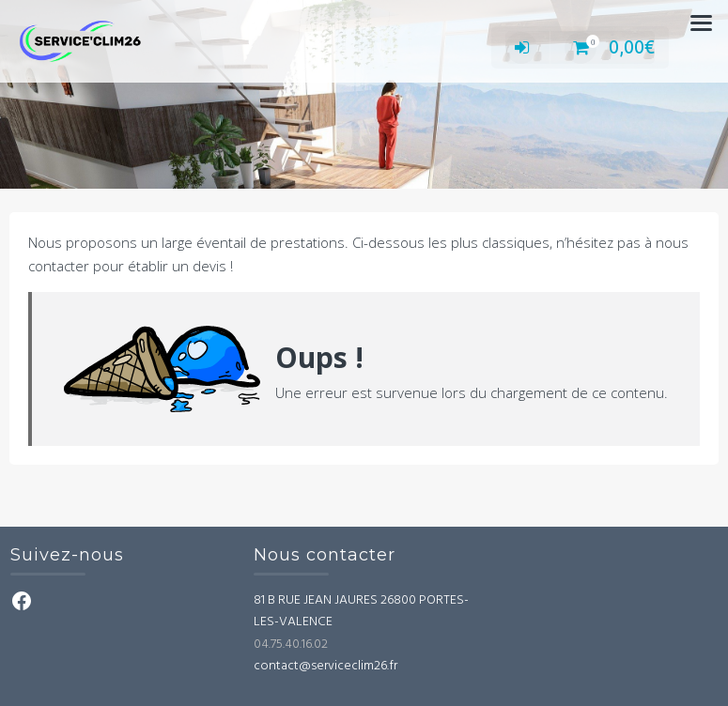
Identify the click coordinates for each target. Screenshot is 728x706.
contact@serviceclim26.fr (325, 666)
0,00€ (610, 46)
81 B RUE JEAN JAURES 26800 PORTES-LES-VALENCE (361, 612)
